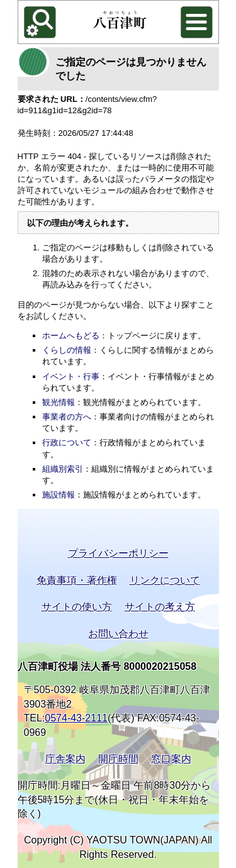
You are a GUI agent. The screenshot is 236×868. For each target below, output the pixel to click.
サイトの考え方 (160, 607)
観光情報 (59, 402)
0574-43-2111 (76, 718)
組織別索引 (63, 469)
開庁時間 (118, 759)
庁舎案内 (65, 759)
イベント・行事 (71, 376)
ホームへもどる (71, 336)
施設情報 (59, 495)
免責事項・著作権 (77, 580)
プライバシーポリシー (118, 553)
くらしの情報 (67, 350)
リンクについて (165, 580)
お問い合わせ (118, 634)
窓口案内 (171, 759)
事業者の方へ (67, 417)
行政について (67, 442)
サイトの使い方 (77, 607)
